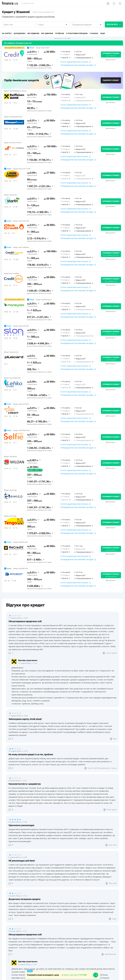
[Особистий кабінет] (108, 3)
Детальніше (110, 60)
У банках (94, 33)
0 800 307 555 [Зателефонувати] (27, 4)
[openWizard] (96, 975)
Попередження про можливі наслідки (78, 65)
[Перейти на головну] (10, 3)
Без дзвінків (47, 33)
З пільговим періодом (77, 33)
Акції (103, 33)
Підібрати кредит (111, 80)
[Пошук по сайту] (114, 3)
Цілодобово (20, 33)
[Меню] (120, 3)
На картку (7, 33)
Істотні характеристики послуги (76, 62)
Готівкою (60, 33)
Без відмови (33, 33)
